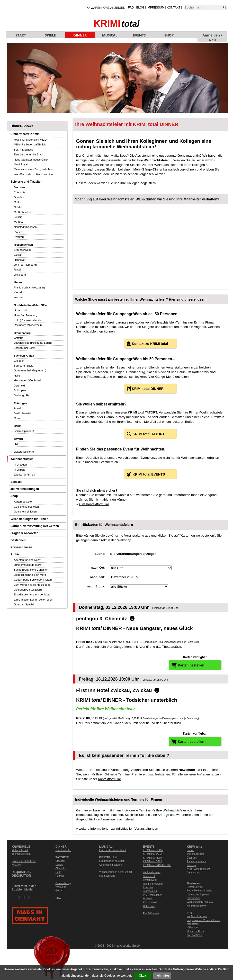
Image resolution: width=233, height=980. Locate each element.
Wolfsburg (20, 275)
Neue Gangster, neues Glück (31, 160)
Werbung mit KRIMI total (200, 902)
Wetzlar (18, 297)
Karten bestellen (24, 502)
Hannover (20, 260)
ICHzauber (193, 928)
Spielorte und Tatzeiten (26, 182)
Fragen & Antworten (24, 533)
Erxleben (19, 361)
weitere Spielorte (24, 452)
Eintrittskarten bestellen (112, 861)
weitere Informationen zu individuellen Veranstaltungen (118, 829)
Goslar (18, 255)
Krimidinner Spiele (197, 906)
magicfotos (193, 924)
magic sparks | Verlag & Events (204, 920)
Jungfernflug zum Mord (28, 565)
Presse (191, 850)
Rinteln (18, 270)
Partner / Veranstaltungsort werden (35, 526)
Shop (14, 496)
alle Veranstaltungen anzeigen (133, 554)
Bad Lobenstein (23, 413)
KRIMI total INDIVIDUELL (157, 865)
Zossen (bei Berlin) (25, 348)
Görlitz (18, 202)
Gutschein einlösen (25, 512)
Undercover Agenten (198, 895)
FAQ (131, 8)
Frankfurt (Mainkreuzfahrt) (29, 288)
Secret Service (195, 887)
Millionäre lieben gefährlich (30, 144)
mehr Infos (162, 976)
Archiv (15, 554)
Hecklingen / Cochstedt (28, 380)
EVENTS (139, 35)
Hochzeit (148, 899)
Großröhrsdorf (22, 212)
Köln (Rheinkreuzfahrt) (27, 320)
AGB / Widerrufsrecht (198, 869)
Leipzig (18, 217)
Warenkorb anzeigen (108, 8)
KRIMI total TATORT (154, 854)
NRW (58, 898)
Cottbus (18, 338)
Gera (17, 418)
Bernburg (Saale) (24, 366)
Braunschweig (22, 250)
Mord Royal (21, 164)
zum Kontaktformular (94, 504)
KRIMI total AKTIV (153, 858)
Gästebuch (18, 540)
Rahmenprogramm (153, 884)
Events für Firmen (24, 475)
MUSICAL (110, 35)
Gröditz (18, 207)
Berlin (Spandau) (24, 431)
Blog (140, 8)
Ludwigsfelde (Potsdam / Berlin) (33, 343)
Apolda (18, 408)
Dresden (19, 197)
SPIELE (50, 35)
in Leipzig (19, 470)
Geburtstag (149, 906)
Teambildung (150, 891)
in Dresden (20, 465)
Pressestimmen (21, 547)
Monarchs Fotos (196, 931)
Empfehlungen (151, 913)
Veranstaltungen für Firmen (29, 519)
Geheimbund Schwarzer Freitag (33, 580)
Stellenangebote (196, 854)
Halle (17, 376)
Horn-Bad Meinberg (26, 315)
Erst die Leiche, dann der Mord (32, 594)
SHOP (169, 35)
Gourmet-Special (24, 604)
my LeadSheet (195, 935)
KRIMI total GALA (153, 861)
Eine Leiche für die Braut (28, 154)
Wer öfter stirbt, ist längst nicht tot (34, 174)
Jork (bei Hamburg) (25, 265)
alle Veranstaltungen (25, 489)
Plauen (18, 232)
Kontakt (174, 8)
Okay (142, 976)
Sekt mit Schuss (23, 150)
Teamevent (149, 876)
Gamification (194, 898)
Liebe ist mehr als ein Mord (30, 575)
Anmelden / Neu (212, 36)
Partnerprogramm (196, 861)
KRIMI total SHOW (153, 850)
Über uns (192, 858)
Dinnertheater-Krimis (25, 134)
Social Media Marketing (199, 891)
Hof (16, 444)
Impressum (156, 8)
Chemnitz (19, 192)
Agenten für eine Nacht (28, 560)
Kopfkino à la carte (197, 916)
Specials (16, 482)
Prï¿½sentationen (153, 895)
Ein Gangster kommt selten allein (33, 600)
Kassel (18, 292)
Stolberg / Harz (23, 395)
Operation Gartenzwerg (28, 590)
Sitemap (191, 865)
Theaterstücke (63, 850)
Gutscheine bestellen (26, 507)
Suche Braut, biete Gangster (31, 570)
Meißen (18, 222)
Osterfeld (19, 386)
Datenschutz (194, 873)
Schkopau (20, 390)
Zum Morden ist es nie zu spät (32, 585)
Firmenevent (150, 880)
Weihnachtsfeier (22, 459)
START (21, 35)
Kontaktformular (109, 779)
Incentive (148, 887)
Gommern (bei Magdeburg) (30, 370)
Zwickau (19, 237)
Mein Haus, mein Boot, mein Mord (34, 169)
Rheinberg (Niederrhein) (28, 325)
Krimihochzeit (150, 903)
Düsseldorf (20, 310)
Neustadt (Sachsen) (26, 227)
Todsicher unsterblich (31, 140)
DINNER (80, 35)
